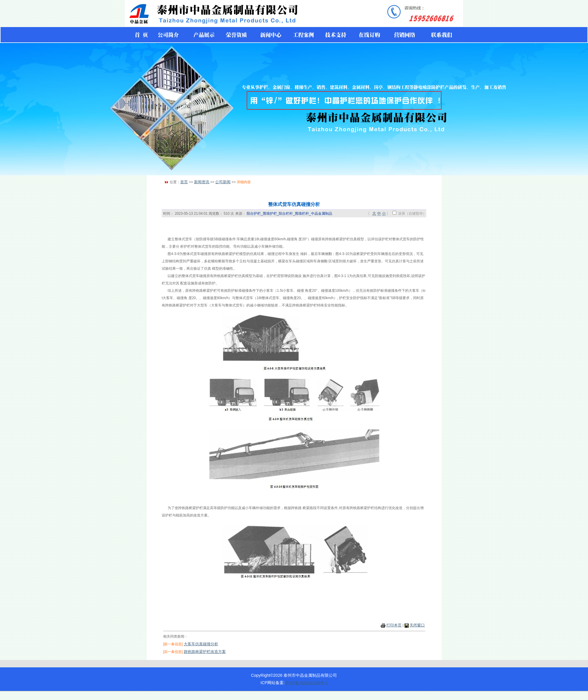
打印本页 (394, 625)
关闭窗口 (417, 625)
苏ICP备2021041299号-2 (306, 683)
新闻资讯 (202, 182)
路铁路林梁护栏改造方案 (205, 652)
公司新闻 (223, 182)
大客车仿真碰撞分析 (201, 644)
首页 (184, 182)
